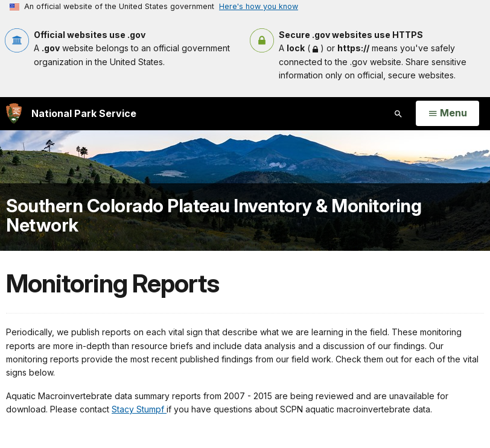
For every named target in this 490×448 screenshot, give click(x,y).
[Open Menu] (447, 113)
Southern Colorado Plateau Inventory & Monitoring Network (214, 215)
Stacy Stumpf (139, 409)
